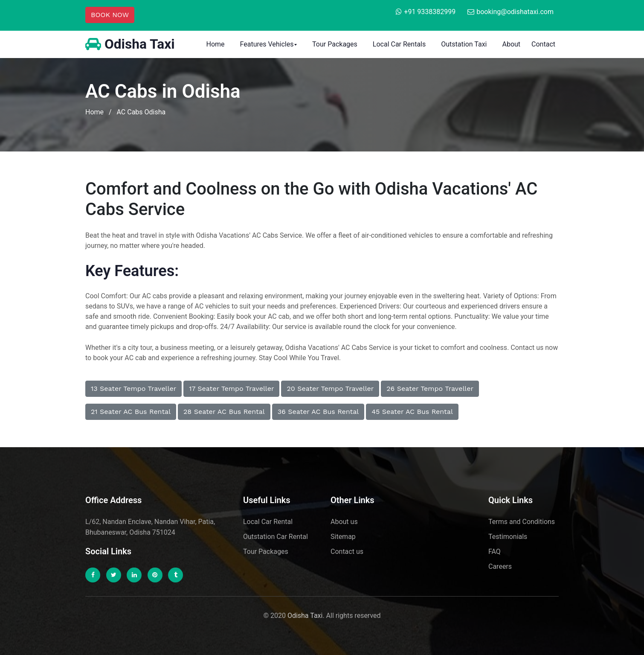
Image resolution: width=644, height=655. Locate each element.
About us (344, 522)
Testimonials (508, 537)
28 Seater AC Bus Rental (224, 412)
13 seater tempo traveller (133, 389)
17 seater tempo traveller (231, 389)
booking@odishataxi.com (515, 12)
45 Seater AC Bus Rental (412, 412)
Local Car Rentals (399, 44)
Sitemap (343, 537)
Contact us (347, 552)
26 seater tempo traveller (430, 389)
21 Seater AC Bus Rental (131, 412)
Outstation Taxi (464, 44)
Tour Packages (335, 44)
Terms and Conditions (522, 522)
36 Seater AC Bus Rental (318, 412)
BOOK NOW (110, 15)
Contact (543, 44)
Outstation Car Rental (276, 537)
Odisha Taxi (130, 44)
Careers (500, 566)
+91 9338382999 (430, 12)
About (511, 44)
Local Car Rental (268, 522)
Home (215, 44)
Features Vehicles (267, 44)
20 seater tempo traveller (330, 389)
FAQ (495, 552)
